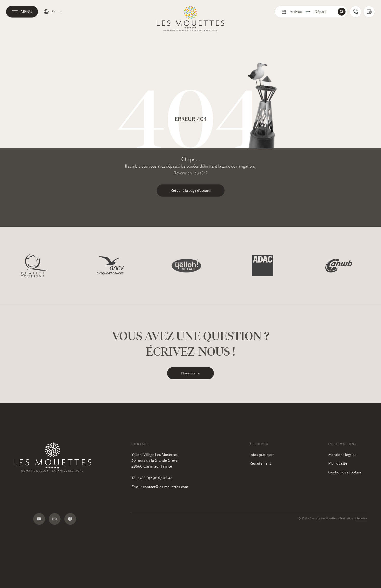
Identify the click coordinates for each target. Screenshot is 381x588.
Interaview (361, 519)
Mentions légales (342, 455)
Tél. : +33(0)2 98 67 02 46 (152, 478)
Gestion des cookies (345, 472)
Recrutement (260, 463)
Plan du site (338, 463)
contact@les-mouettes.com (165, 487)
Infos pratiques (262, 455)
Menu (30, 18)
